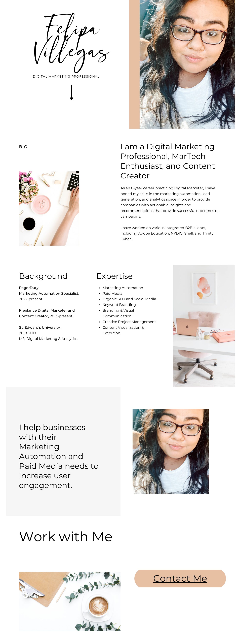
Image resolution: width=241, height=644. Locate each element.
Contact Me (180, 578)
